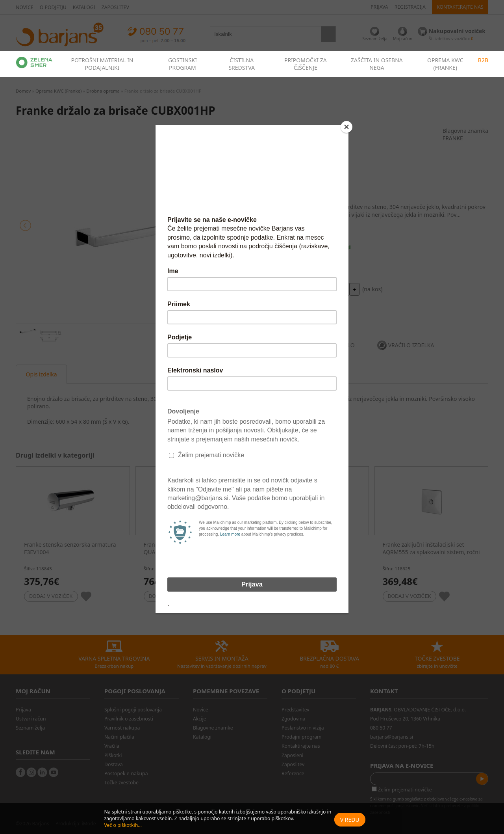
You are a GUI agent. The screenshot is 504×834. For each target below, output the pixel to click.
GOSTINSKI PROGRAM (183, 64)
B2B (483, 60)
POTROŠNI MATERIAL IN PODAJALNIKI (102, 64)
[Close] (346, 127)
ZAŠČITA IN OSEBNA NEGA (377, 64)
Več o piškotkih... (123, 825)
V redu (350, 820)
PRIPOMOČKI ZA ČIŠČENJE (306, 64)
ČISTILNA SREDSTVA (242, 64)
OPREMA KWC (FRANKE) (445, 64)
